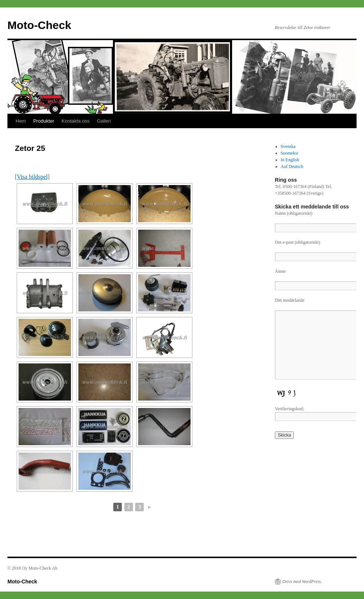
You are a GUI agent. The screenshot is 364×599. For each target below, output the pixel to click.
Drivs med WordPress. (302, 582)
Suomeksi (290, 153)
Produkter (43, 121)
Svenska (288, 146)
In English (290, 160)
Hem (21, 121)
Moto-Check (39, 25)
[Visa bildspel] (32, 177)
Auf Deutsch (292, 166)
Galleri (104, 121)
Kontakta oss (76, 121)
